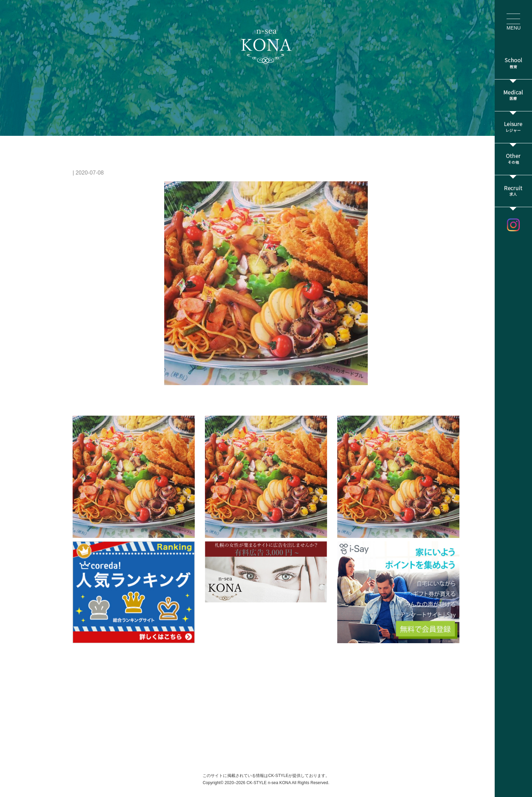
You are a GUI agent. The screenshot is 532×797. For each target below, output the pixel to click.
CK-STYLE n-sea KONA (269, 783)
